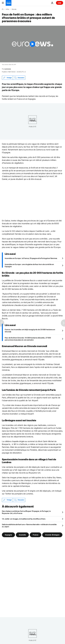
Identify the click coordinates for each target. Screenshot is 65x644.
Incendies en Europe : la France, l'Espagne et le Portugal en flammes (31, 258)
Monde (14, 9)
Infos (8, 9)
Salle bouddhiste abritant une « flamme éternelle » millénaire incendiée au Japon (29, 525)
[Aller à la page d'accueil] (9, 3)
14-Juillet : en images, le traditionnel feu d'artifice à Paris (24, 519)
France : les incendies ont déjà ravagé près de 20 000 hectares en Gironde (30, 331)
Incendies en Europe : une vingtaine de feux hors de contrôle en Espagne (29, 265)
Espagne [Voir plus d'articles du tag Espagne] (8, 535)
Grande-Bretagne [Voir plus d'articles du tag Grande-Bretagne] (52, 535)
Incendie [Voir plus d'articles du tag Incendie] (22, 535)
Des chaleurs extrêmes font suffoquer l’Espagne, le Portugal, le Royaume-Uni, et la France (26, 512)
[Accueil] (3, 9)
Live (60, 3)
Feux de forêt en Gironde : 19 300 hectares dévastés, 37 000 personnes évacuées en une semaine (28, 339)
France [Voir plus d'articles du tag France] (36, 535)
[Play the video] (32, 44)
